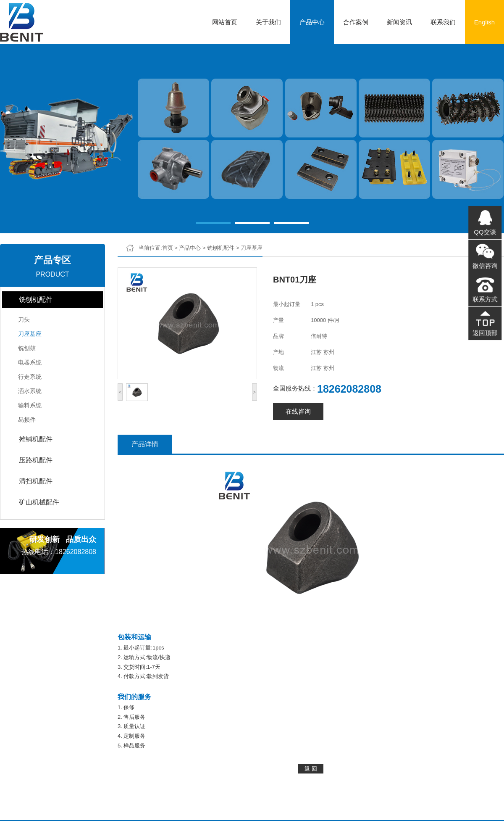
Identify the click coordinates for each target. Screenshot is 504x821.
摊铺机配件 (36, 439)
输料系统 (30, 405)
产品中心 (312, 22)
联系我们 (443, 22)
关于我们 (268, 22)
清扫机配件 (36, 481)
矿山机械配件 (39, 502)
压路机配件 (36, 460)
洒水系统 (30, 391)
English (484, 22)
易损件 (27, 420)
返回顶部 (485, 331)
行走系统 (30, 377)
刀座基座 (30, 334)
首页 (168, 248)
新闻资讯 (399, 22)
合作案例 (356, 22)
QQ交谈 (485, 233)
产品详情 (145, 444)
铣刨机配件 (36, 300)
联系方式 (485, 298)
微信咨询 (485, 266)
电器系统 (30, 362)
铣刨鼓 (27, 348)
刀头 (24, 319)
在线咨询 (298, 411)
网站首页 (225, 22)
